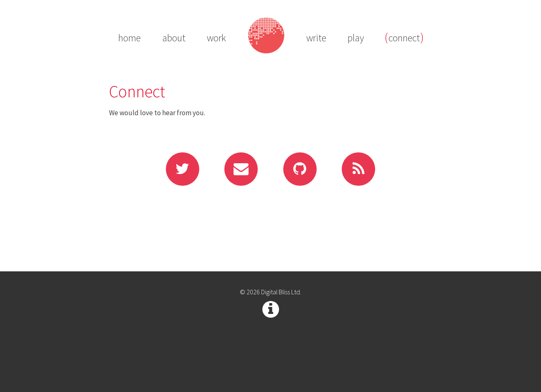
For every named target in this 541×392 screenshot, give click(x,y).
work (216, 38)
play (356, 38)
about (174, 38)
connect (404, 38)
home (130, 38)
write (316, 38)
